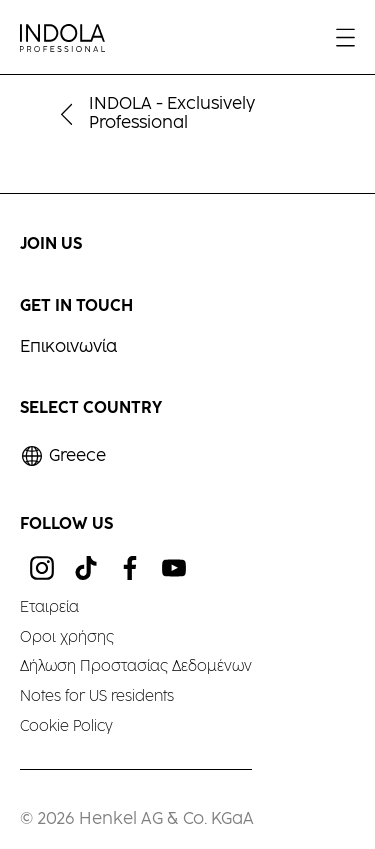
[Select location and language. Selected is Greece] (63, 456)
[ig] (42, 568)
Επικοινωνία (68, 347)
